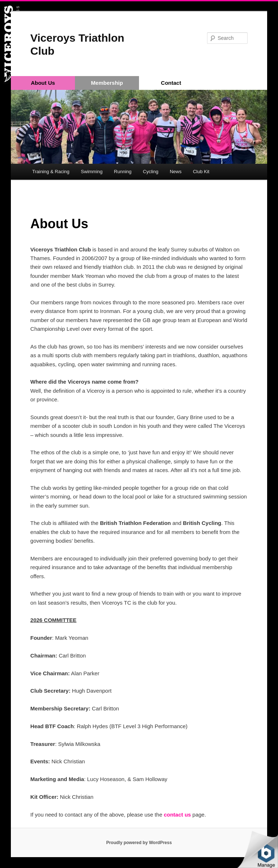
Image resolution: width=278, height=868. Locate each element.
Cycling (151, 172)
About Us (43, 83)
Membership (107, 83)
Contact (171, 83)
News (176, 172)
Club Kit (201, 172)
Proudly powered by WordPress (139, 843)
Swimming (92, 172)
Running (123, 172)
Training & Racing (51, 172)
